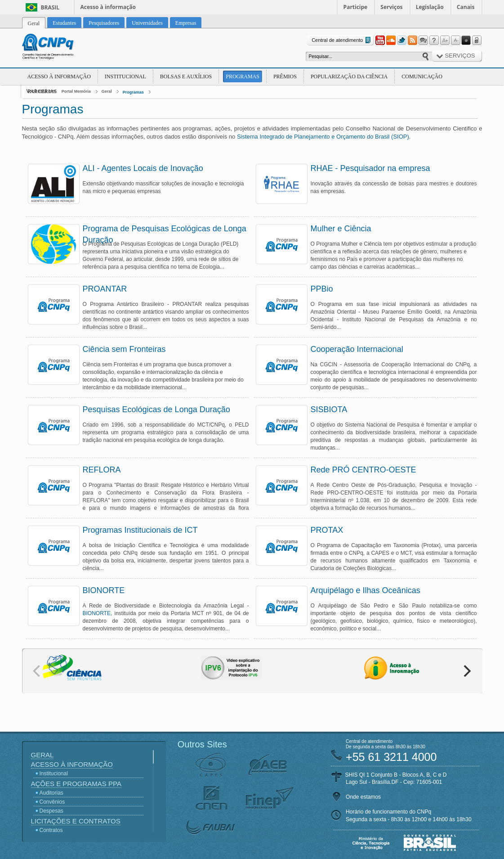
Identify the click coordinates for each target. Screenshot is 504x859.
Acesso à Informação (59, 76)
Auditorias (51, 793)
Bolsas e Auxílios (186, 76)
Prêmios (285, 76)
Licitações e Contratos (76, 821)
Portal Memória (76, 91)
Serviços (391, 7)
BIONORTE (97, 613)
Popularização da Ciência (349, 76)
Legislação (430, 7)
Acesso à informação (108, 7)
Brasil (50, 7)
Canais (466, 7)
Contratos (51, 830)
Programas (243, 76)
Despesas (51, 811)
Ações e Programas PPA (76, 784)
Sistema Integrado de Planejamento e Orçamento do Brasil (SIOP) (323, 137)
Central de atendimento (342, 40)
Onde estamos (363, 797)
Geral (107, 91)
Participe (356, 7)
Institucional (125, 76)
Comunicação (422, 76)
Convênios (52, 802)
